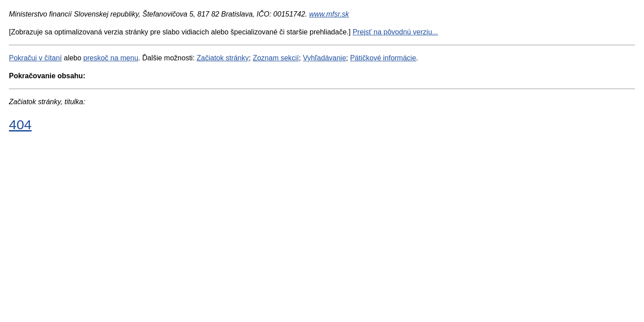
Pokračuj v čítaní (35, 58)
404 (20, 124)
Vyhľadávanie (324, 58)
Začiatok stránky (223, 58)
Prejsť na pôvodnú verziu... (395, 32)
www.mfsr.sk (329, 14)
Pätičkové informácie (383, 58)
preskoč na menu (111, 58)
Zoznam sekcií (276, 58)
